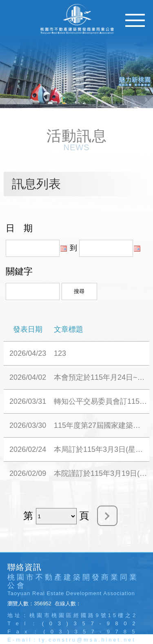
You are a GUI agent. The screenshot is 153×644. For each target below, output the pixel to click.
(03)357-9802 (91, 623)
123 (60, 353)
